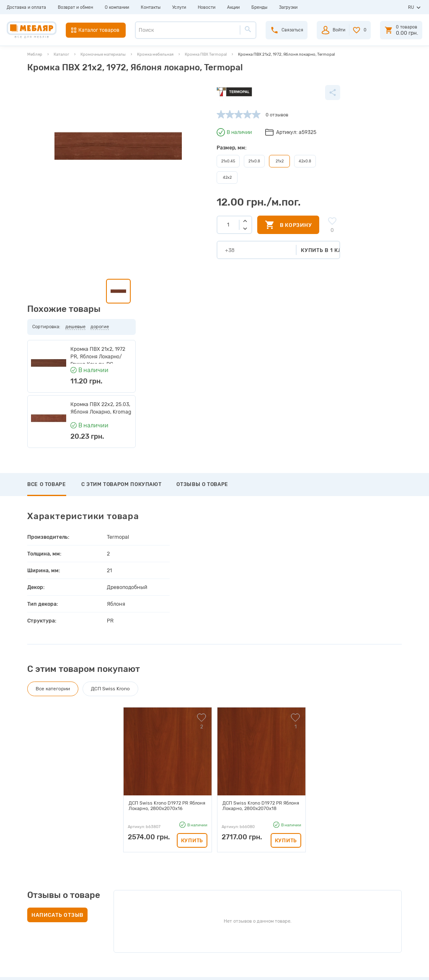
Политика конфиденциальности (139, 928)
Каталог (61, 54)
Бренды (259, 7)
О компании (117, 7)
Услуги (179, 7)
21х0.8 (198, 161)
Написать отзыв (57, 728)
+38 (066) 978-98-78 (362, 896)
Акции (233, 7)
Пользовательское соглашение (137, 919)
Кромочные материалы (103, 54)
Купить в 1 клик (271, 249)
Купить (192, 653)
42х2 (172, 177)
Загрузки (288, 7)
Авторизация (227, 861)
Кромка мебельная (155, 54)
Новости (207, 7)
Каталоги (113, 880)
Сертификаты (119, 899)
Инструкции (117, 890)
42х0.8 (249, 161)
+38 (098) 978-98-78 (362, 887)
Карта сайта (117, 909)
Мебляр (35, 54)
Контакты (151, 7)
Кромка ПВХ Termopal (206, 54)
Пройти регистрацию (236, 871)
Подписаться (349, 810)
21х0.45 (173, 161)
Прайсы (112, 871)
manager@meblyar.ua (359, 915)
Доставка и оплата (26, 7)
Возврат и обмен (75, 7)
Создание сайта (367, 967)
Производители (121, 861)
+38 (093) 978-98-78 (362, 878)
